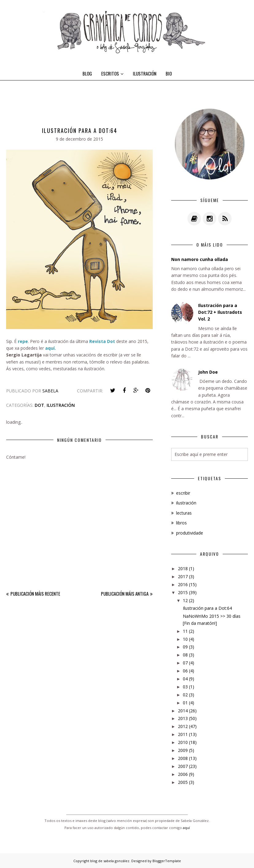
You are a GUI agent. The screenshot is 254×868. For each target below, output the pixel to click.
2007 (183, 766)
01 (185, 703)
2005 (183, 782)
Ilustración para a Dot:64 (207, 608)
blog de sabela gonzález (110, 861)
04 (185, 679)
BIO (169, 73)
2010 (183, 742)
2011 (183, 734)
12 (185, 600)
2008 (183, 758)
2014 (183, 711)
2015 (183, 592)
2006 (183, 774)
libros (181, 523)
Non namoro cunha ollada (200, 259)
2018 (183, 568)
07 (185, 663)
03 (185, 687)
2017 (183, 576)
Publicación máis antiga (125, 594)
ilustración (61, 405)
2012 (183, 726)
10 (185, 639)
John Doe (208, 372)
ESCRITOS (112, 73)
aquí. (50, 348)
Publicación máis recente (35, 594)
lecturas (184, 513)
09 (185, 647)
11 (185, 631)
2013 (183, 718)
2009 (183, 750)
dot (39, 405)
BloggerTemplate (167, 861)
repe (23, 341)
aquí (186, 828)
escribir (183, 493)
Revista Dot (102, 341)
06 (185, 671)
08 (185, 655)
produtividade (190, 533)
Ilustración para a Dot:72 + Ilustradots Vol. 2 (220, 312)
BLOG (87, 73)
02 (185, 695)
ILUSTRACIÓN (145, 73)
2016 (183, 584)
